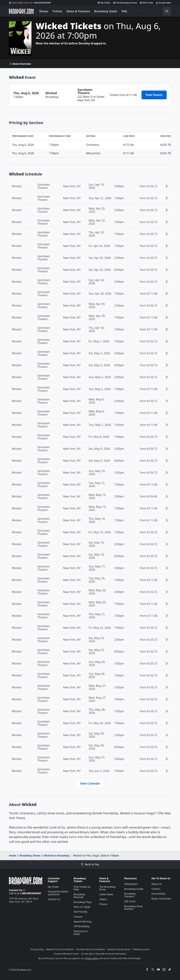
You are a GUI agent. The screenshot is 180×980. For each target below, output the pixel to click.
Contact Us (16, 890)
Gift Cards (147, 3)
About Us (157, 884)
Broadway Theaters (130, 895)
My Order (104, 3)
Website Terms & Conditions (60, 949)
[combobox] (151, 11)
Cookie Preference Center (66, 954)
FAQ (124, 11)
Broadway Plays (83, 902)
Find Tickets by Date (82, 888)
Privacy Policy (37, 949)
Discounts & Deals (81, 933)
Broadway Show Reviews (134, 908)
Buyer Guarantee (161, 898)
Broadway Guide (106, 11)
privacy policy (92, 958)
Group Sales (163, 3)
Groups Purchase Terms (119, 949)
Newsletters (131, 884)
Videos (103, 899)
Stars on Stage (82, 907)
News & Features (78, 11)
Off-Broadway (82, 926)
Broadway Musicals (79, 896)
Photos (103, 904)
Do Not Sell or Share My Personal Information (104, 954)
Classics (78, 917)
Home (13, 856)
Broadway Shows (28, 856)
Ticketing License (141, 949)
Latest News (106, 894)
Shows (44, 11)
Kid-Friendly (81, 912)
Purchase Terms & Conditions (90, 949)
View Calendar (90, 783)
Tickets (57, 11)
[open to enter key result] (167, 11)
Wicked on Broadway (55, 856)
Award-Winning (83, 921)
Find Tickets (154, 95)
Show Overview (20, 64)
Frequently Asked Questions (58, 893)
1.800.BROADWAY (30, 3)
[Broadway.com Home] (21, 11)
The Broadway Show (125, 3)
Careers (156, 889)
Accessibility (158, 894)
